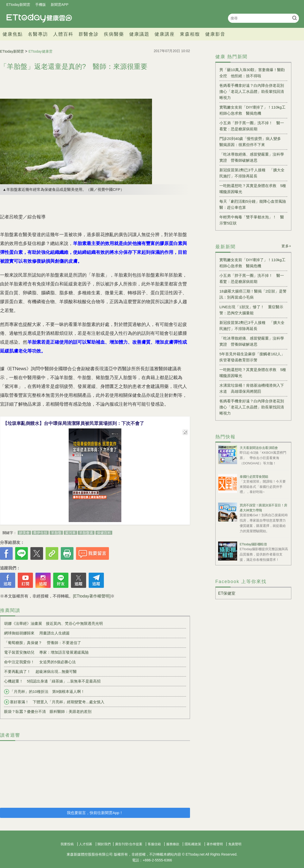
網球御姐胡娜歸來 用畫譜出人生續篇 (37, 633)
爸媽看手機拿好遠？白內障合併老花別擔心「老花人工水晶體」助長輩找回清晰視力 (252, 91)
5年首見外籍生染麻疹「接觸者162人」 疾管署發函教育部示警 (253, 357)
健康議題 (139, 34)
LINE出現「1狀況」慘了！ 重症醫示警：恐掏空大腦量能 (251, 310)
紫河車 (70, 533)
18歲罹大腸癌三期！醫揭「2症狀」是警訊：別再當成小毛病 (253, 294)
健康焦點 (13, 34)
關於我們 (104, 844)
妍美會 (24, 533)
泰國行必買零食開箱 (254, 477)
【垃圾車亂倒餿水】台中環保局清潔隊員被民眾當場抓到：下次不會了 (73, 423)
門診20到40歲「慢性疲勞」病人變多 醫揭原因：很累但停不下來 (252, 142)
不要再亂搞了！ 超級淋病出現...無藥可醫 (40, 671)
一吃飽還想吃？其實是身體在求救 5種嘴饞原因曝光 (253, 189)
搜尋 (294, 18)
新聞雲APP (60, 5)
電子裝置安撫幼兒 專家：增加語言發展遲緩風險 (46, 652)
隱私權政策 (193, 844)
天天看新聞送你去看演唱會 (259, 448)
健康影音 (215, 34)
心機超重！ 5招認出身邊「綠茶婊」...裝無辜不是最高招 (52, 681)
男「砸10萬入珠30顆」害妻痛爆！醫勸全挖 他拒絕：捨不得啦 (252, 73)
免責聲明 (235, 844)
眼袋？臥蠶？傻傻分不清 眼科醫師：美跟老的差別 (48, 711)
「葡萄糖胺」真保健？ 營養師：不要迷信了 (43, 643)
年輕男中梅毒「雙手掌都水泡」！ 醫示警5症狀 (252, 220)
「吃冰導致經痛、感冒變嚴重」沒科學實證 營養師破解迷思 (252, 157)
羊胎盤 (56, 533)
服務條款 (173, 844)
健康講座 (165, 34)
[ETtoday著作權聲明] (92, 596)
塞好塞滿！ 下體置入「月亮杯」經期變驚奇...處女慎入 (54, 702)
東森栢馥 (190, 34)
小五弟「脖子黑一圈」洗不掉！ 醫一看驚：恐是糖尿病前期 (252, 126)
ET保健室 (227, 593)
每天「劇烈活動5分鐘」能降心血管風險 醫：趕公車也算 (253, 204)
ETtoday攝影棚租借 (253, 544)
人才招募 (86, 844)
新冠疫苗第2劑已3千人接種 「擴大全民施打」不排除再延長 (252, 173)
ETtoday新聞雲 (18, 5)
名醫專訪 (38, 34)
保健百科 (104, 533)
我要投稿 (67, 844)
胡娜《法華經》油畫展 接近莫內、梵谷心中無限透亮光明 (53, 623)
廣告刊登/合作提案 (129, 844)
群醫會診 (89, 34)
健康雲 (39, 18)
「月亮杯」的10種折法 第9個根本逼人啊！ (44, 692)
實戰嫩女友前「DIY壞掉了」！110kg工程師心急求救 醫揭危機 (252, 110)
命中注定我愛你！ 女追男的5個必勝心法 (40, 662)
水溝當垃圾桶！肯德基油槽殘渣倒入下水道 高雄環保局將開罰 (252, 388)
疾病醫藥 (114, 34)
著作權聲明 (215, 844)
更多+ (286, 246)
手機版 (41, 5)
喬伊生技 (40, 533)
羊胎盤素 (86, 533)
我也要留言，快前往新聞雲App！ (95, 813)
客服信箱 (154, 844)
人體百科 (63, 34)
